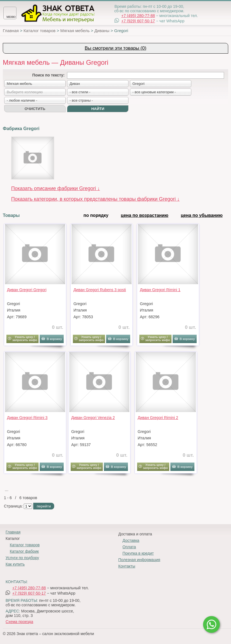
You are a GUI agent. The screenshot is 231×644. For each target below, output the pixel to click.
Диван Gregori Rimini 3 (27, 418)
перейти (44, 506)
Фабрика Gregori (21, 129)
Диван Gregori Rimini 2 (158, 418)
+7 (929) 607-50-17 (138, 21)
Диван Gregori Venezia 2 (93, 418)
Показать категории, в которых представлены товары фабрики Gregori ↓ (95, 199)
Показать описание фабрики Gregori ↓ (56, 188)
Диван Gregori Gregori (27, 290)
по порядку (96, 215)
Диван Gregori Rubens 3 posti (100, 290)
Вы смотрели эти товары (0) (115, 48)
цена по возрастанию (145, 215)
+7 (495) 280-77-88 (138, 16)
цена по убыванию (202, 215)
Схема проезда (19, 622)
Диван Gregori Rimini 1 (160, 290)
